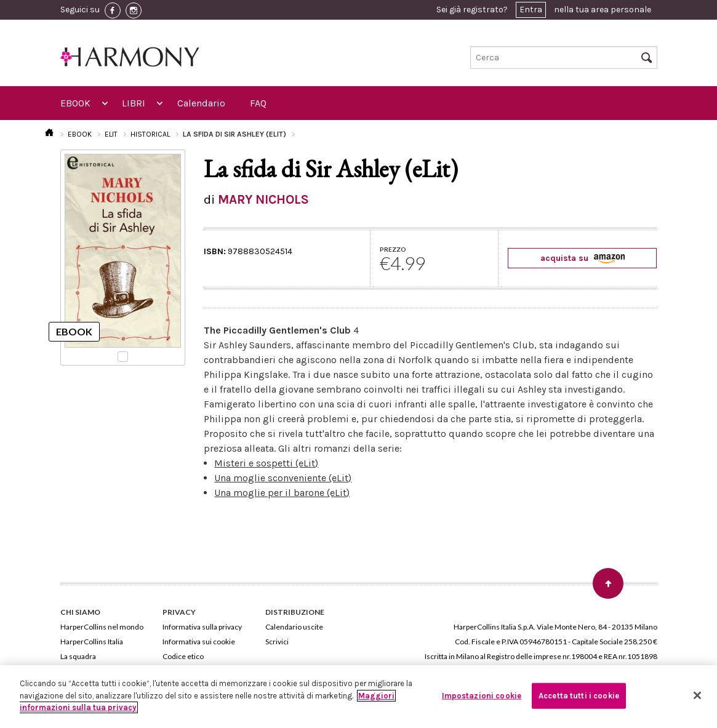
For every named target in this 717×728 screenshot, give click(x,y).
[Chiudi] (697, 695)
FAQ (258, 103)
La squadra (78, 656)
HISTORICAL (150, 134)
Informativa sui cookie (199, 642)
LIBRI (134, 103)
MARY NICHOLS (263, 199)
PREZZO (393, 249)
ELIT (111, 134)
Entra (531, 10)
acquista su (583, 258)
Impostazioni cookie (482, 696)
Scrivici (277, 642)
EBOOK (75, 103)
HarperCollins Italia (92, 642)
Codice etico (183, 656)
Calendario (201, 103)
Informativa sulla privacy (202, 627)
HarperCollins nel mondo (102, 627)
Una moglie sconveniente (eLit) (283, 478)
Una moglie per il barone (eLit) (282, 493)
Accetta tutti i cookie (579, 696)
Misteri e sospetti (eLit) (266, 463)
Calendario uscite (294, 627)
